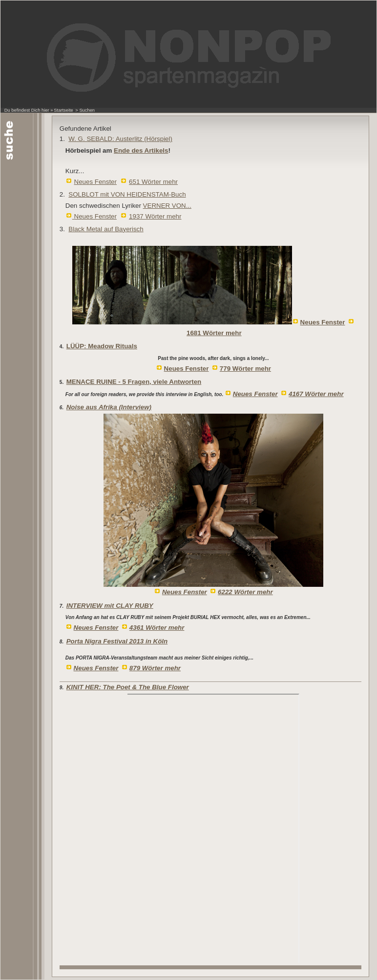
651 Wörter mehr (153, 182)
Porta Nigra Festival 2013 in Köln (117, 641)
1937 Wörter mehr (155, 216)
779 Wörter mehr (245, 369)
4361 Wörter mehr (157, 628)
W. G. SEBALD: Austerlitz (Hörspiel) (120, 139)
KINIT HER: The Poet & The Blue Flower (128, 687)
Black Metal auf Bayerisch (106, 229)
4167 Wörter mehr (316, 394)
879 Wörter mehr (155, 668)
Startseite (63, 110)
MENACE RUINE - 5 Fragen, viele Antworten (134, 382)
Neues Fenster (95, 182)
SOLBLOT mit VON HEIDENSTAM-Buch (127, 194)
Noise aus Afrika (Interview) (109, 407)
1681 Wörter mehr (214, 333)
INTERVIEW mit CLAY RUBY (110, 606)
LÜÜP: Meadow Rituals (102, 346)
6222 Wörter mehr (245, 592)
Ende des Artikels (141, 150)
